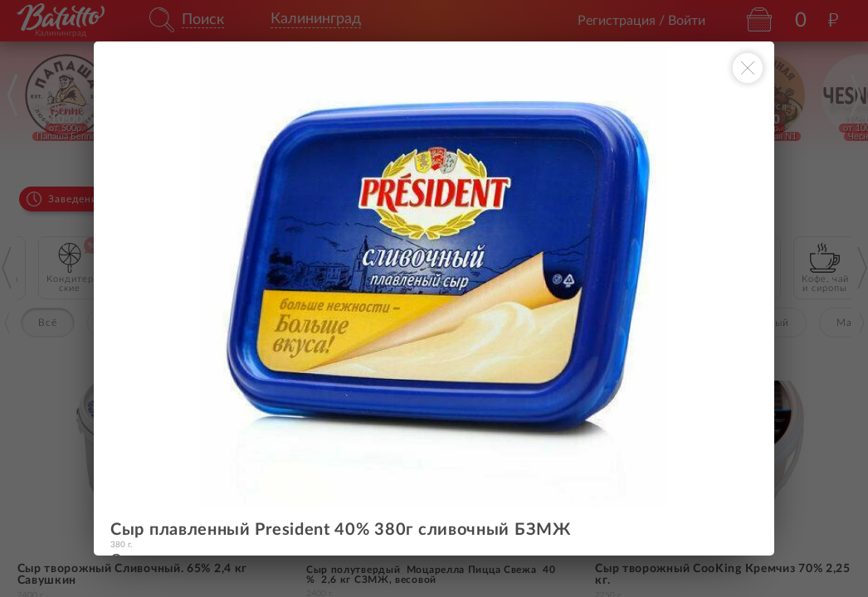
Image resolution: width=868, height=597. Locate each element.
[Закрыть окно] (748, 68)
